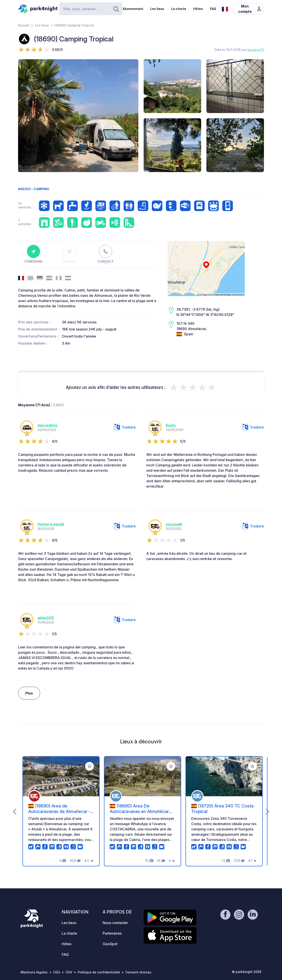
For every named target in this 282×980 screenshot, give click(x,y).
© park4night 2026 (247, 972)
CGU (57, 972)
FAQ (213, 9)
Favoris (70, 254)
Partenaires (112, 933)
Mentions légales (34, 972)
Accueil (24, 25)
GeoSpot (110, 944)
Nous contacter (115, 923)
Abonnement (133, 9)
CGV (69, 972)
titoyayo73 (256, 50)
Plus (29, 693)
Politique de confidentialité (99, 972)
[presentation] (14, 811)
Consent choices (138, 972)
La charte (179, 9)
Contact (106, 254)
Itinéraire (33, 254)
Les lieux (157, 9)
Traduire (125, 427)
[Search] (91, 9)
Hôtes (198, 9)
